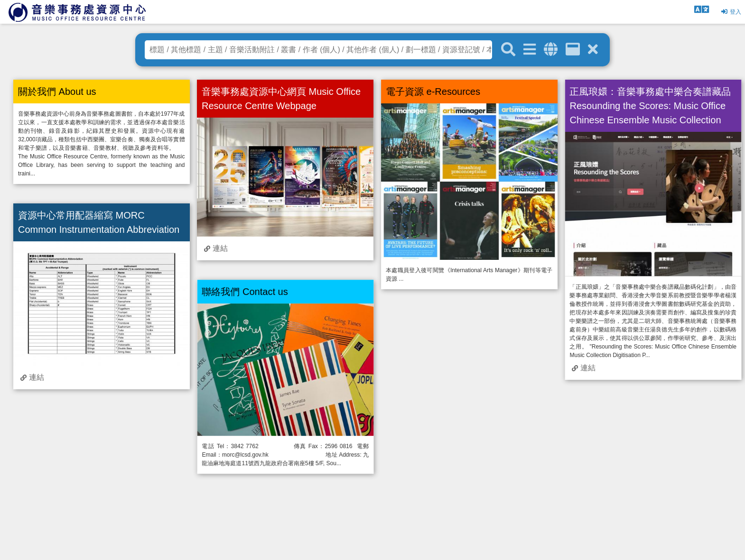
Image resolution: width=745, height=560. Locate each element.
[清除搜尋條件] (593, 50)
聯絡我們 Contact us (245, 292)
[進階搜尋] (530, 50)
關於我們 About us (57, 92)
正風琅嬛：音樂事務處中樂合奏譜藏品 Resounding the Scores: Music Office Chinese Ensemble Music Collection (650, 106)
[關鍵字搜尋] (508, 50)
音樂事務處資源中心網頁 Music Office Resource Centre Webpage (281, 99)
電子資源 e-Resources (433, 92)
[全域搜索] (551, 50)
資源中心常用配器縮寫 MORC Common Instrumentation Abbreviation (99, 222)
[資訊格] (573, 50)
